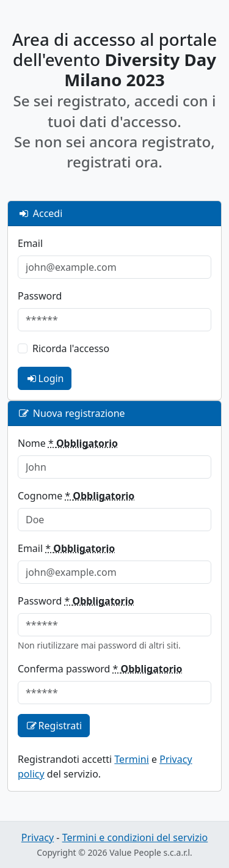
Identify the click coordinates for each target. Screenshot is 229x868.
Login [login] (45, 378)
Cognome (76, 496)
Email (30, 243)
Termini (132, 759)
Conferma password (100, 669)
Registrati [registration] (54, 726)
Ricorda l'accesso (71, 348)
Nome (68, 443)
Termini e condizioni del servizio (135, 837)
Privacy (38, 837)
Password (40, 296)
